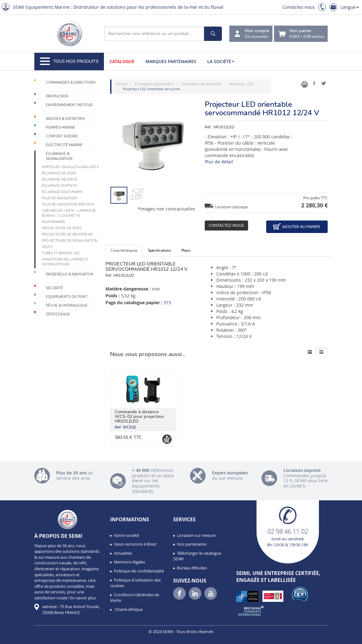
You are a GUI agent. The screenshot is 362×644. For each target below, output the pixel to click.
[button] (19, 637)
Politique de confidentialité (139, 571)
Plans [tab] (186, 251)
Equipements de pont (67, 297)
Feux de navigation (59, 198)
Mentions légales (130, 562)
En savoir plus (83, 598)
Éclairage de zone (59, 173)
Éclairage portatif (59, 186)
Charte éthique (128, 609)
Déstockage (58, 314)
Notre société (126, 535)
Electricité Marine (64, 145)
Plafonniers (53, 222)
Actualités (123, 553)
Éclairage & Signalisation (59, 156)
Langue (350, 7)
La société (221, 61)
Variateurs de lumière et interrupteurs (65, 262)
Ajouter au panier (296, 227)
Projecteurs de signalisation (70, 240)
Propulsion (57, 96)
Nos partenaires (192, 544)
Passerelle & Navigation (70, 274)
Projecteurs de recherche (67, 234)
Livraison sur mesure (196, 535)
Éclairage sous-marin (62, 192)
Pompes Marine (61, 128)
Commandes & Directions (71, 83)
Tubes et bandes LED (61, 253)
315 (167, 302)
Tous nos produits (69, 62)
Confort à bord (62, 136)
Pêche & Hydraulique (67, 306)
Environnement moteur (69, 105)
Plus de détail (219, 162)
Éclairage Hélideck (60, 179)
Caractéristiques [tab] (124, 251)
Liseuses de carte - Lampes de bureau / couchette (69, 213)
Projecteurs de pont (62, 228)
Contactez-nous (299, 7)
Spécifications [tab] (159, 251)
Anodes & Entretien (65, 119)
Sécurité (54, 288)
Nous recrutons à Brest (135, 544)
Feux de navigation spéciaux (68, 204)
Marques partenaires (171, 61)
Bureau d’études (192, 568)
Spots (47, 247)
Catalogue (122, 61)
